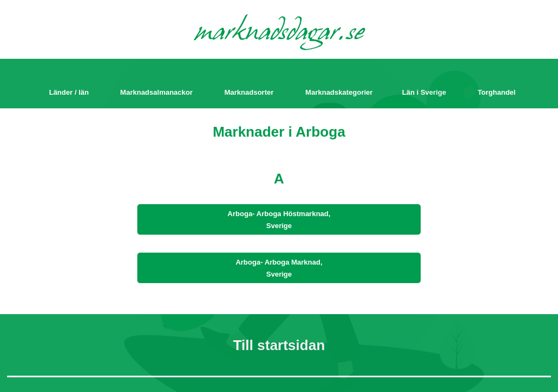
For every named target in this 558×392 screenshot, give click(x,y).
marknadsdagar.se (279, 34)
